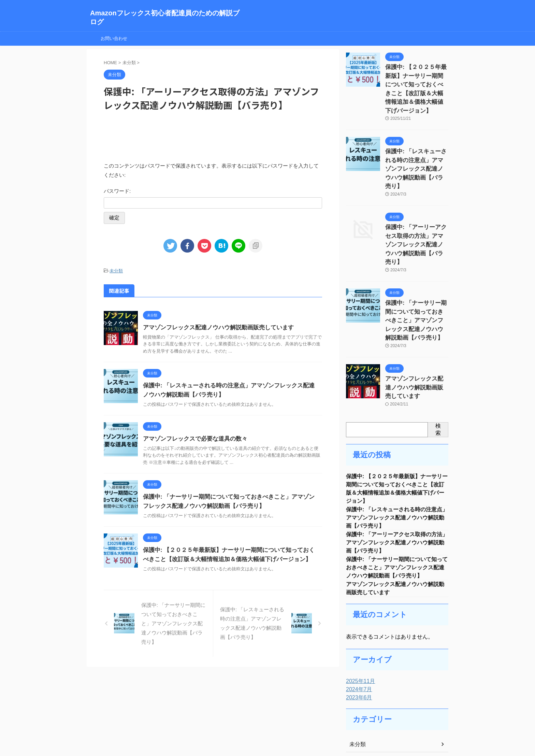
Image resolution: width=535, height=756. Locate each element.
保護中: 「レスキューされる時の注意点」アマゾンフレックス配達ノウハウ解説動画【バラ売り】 (397, 459)
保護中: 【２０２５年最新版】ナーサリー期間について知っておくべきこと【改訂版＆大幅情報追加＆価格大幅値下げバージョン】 (416, 82)
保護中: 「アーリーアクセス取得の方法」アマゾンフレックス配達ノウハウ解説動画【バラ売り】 (397, 486)
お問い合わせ (114, 38)
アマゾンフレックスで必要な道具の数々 (192, 438)
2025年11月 (359, 629)
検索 (438, 367)
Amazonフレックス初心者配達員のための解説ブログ (267, 734)
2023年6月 (357, 645)
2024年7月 (357, 637)
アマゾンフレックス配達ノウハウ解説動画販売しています (214, 326)
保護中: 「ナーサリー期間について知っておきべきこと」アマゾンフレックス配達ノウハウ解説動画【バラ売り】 (397, 513)
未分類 (116, 270)
